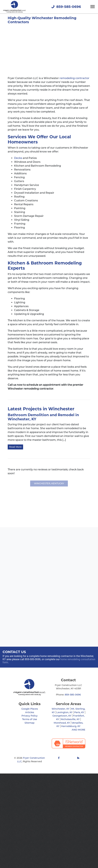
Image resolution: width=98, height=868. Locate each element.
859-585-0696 (66, 7)
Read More (15, 447)
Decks (18, 158)
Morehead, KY (62, 723)
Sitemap (30, 723)
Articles (30, 712)
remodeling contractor (74, 78)
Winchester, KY (60, 709)
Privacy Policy (30, 716)
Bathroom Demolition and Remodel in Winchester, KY (43, 417)
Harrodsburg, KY (71, 726)
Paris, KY (79, 712)
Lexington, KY (64, 712)
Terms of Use (30, 719)
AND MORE (79, 730)
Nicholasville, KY (70, 719)
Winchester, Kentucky (49, 483)
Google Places (30, 709)
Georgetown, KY (62, 716)
